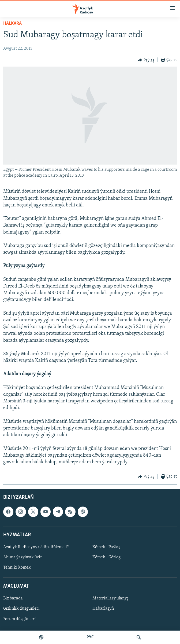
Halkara (12, 23)
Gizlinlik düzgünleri (21, 609)
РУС (90, 637)
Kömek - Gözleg (106, 557)
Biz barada (13, 599)
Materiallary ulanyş (110, 599)
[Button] (146, 60)
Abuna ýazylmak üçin (23, 557)
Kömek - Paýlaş (106, 547)
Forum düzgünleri (20, 619)
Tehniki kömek (17, 567)
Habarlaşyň (103, 609)
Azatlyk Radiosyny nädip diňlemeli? (36, 547)
